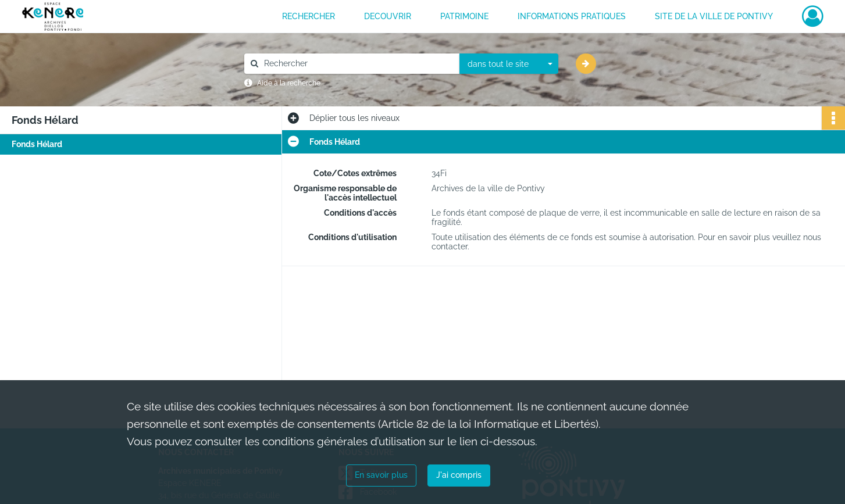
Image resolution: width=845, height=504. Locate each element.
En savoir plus (381, 475)
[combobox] (509, 64)
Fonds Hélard (37, 144)
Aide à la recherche (289, 83)
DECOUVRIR (388, 16)
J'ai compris (459, 475)
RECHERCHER (309, 16)
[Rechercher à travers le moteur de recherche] (358, 64)
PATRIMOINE (464, 16)
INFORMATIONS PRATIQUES (572, 16)
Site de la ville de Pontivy (714, 16)
